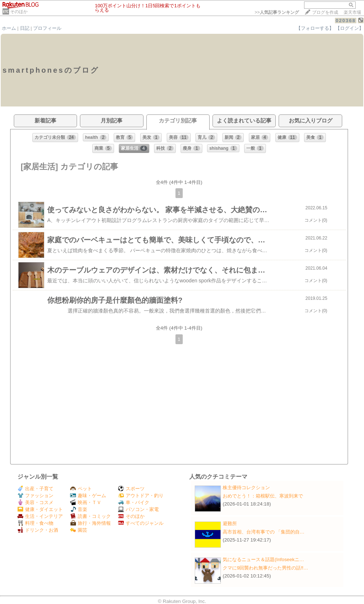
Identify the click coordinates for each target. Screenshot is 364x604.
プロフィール (47, 28)
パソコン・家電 (138, 509)
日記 (25, 28)
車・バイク (134, 502)
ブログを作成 (325, 12)
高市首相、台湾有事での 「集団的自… (264, 532)
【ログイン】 (349, 28)
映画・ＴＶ (86, 502)
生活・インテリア (40, 516)
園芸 (79, 530)
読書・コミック (90, 516)
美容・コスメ (35, 502)
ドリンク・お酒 (38, 530)
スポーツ (131, 489)
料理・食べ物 (35, 523)
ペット (81, 489)
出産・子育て (35, 489)
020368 (346, 21)
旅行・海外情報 (90, 523)
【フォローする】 (315, 28)
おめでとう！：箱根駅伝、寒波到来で (263, 496)
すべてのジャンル (141, 523)
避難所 (230, 524)
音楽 (79, 509)
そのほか (19, 12)
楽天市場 (352, 12)
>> (277, 12)
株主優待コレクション (246, 488)
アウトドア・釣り (141, 496)
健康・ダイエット (40, 509)
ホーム (9, 28)
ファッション (35, 496)
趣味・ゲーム (88, 496)
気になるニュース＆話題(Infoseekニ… (263, 559)
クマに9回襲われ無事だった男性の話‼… (265, 568)
